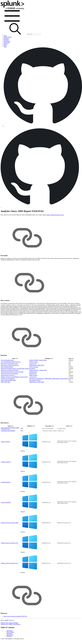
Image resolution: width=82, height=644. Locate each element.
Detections (9, 217)
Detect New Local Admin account (9, 375)
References (9, 219)
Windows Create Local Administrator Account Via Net (14, 389)
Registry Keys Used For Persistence (10, 382)
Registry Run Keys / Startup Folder (38, 382)
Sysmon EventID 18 (6, 514)
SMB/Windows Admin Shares (37, 377)
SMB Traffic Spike (6, 394)
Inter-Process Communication (37, 391)
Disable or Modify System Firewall (38, 372)
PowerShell (32, 380)
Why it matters (10, 215)
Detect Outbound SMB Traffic (8, 392)
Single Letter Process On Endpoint (9, 385)
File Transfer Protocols (35, 392)
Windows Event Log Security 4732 (9, 575)
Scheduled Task (33, 384)
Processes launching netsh (7, 372)
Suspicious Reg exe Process (8, 387)
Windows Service (34, 374)
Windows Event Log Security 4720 (9, 555)
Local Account (33, 375)
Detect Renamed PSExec (7, 379)
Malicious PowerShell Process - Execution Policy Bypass (15, 380)
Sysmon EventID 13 (6, 474)
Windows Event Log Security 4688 (9, 535)
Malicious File (33, 385)
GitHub (7, 632)
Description (10, 214)
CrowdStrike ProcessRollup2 (8, 443)
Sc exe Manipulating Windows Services (11, 374)
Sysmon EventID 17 (6, 494)
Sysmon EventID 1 (6, 454)
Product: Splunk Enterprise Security (55, 227)
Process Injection (64, 391)
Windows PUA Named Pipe (8, 391)
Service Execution (34, 379)
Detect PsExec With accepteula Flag (10, 377)
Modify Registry (33, 387)
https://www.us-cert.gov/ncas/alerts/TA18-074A (15, 628)
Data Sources (10, 218)
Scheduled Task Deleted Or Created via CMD (12, 384)
